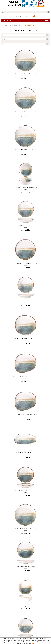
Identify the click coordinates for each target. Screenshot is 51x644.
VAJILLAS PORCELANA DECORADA (17, 26)
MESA (2, 26)
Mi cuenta (20, 16)
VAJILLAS (7, 26)
